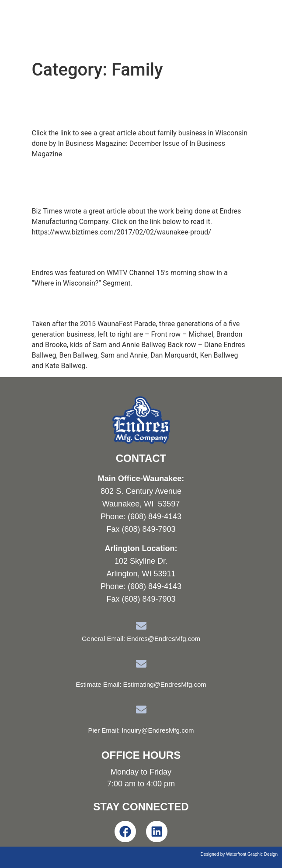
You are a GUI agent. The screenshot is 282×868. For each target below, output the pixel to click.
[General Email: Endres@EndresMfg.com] (141, 626)
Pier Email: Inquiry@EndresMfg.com (141, 730)
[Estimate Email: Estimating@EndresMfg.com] (141, 664)
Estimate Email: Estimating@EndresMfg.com (141, 684)
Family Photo (73, 303)
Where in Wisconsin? (97, 252)
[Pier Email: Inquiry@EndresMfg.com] (141, 710)
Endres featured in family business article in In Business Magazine (140, 104)
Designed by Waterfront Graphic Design (239, 854)
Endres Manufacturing (89, 28)
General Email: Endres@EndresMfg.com (141, 639)
